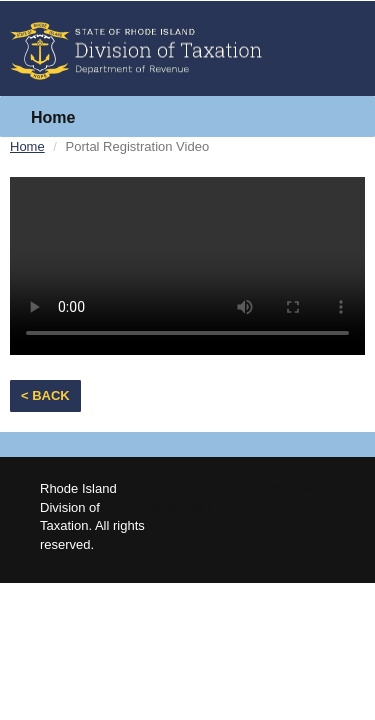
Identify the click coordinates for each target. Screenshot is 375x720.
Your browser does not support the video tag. (187, 266)
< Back (45, 395)
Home (53, 117)
